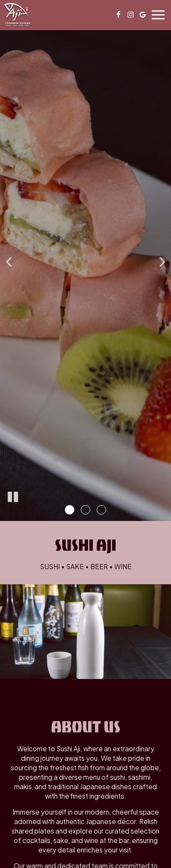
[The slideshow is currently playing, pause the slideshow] (13, 497)
